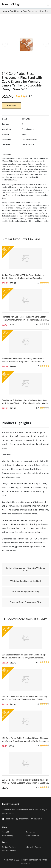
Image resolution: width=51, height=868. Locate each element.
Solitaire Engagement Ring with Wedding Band (26, 569)
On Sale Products (9, 847)
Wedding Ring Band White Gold (26, 581)
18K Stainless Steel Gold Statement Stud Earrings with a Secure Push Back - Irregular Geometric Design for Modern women (24, 658)
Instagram (24, 819)
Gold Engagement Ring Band (36, 11)
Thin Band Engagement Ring (26, 591)
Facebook (9, 819)
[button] (46, 44)
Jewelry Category (9, 850)
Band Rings (15, 11)
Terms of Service (32, 835)
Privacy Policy (7, 835)
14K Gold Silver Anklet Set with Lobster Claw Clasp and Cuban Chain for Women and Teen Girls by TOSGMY (24, 699)
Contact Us (30, 832)
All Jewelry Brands (33, 847)
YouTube (38, 819)
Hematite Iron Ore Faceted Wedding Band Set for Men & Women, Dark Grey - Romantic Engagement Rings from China (24, 320)
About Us (6, 832)
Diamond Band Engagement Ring (25, 602)
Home (5, 11)
